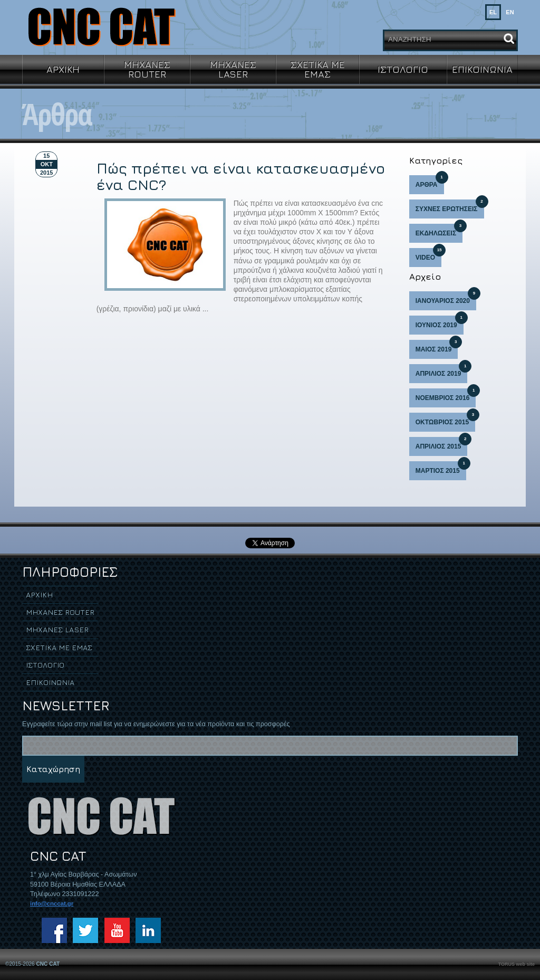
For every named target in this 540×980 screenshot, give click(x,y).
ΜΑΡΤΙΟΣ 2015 (441, 468)
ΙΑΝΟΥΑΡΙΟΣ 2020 (446, 298)
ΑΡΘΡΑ (430, 182)
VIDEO (428, 255)
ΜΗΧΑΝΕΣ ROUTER (147, 69)
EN (510, 12)
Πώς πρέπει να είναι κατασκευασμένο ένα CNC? (241, 176)
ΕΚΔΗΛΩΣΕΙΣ (439, 230)
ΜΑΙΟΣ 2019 (437, 346)
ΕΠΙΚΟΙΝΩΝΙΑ (482, 69)
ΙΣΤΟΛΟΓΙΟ (403, 69)
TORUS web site (517, 964)
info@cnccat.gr (52, 903)
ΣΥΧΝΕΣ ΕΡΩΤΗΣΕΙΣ (450, 206)
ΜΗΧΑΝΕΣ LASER (233, 69)
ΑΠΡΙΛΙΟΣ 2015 (442, 444)
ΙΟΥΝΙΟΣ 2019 (440, 322)
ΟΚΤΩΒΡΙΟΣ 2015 (445, 419)
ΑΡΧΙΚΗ (63, 69)
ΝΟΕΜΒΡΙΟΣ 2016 (446, 395)
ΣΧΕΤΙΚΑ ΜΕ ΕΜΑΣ (318, 69)
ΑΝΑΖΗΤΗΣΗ (409, 39)
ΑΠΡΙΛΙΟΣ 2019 (442, 371)
